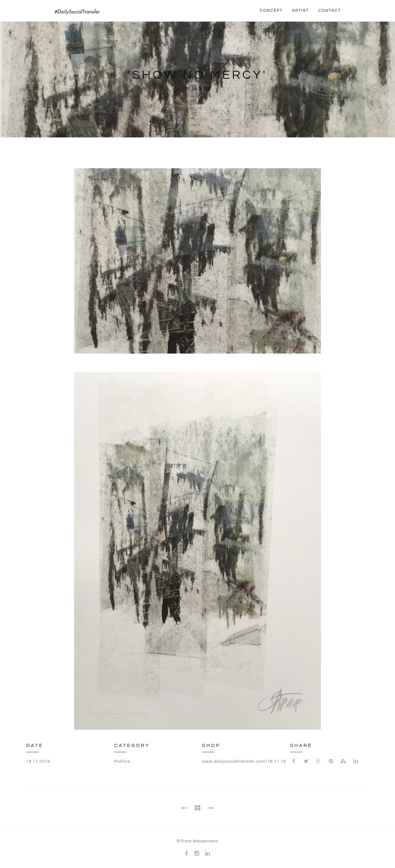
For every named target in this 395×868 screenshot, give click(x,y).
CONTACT (330, 10)
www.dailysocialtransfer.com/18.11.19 (244, 761)
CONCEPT (271, 10)
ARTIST (300, 10)
